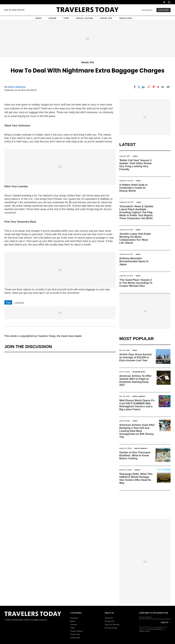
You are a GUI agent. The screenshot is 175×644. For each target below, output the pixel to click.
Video (135, 156)
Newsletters (147, 10)
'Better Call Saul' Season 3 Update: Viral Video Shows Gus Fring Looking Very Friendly (135, 165)
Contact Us (110, 621)
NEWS (38, 18)
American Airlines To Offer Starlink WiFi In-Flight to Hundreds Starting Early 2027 (135, 380)
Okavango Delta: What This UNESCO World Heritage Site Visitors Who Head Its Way (136, 478)
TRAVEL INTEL (126, 18)
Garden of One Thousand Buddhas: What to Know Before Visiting (135, 455)
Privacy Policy (111, 628)
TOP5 (66, 18)
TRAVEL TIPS (106, 18)
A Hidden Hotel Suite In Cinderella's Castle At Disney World (133, 188)
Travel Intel (75, 638)
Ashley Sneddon (16, 87)
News (135, 350)
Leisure (74, 625)
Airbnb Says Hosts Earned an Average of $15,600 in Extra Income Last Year (135, 357)
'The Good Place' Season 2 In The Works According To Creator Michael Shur (136, 283)
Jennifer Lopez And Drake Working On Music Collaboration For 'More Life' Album (135, 238)
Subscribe (164, 10)
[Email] (163, 87)
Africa (137, 470)
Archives (74, 618)
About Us (109, 618)
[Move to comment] (168, 87)
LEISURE (52, 18)
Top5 (72, 628)
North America (139, 396)
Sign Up (165, 623)
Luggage (19, 303)
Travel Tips (88, 62)
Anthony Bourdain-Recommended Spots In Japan (134, 261)
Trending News (139, 372)
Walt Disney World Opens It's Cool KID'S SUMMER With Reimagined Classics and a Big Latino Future (137, 405)
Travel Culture (76, 631)
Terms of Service (112, 625)
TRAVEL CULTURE (84, 18)
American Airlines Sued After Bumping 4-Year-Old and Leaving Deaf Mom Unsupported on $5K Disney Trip (137, 431)
